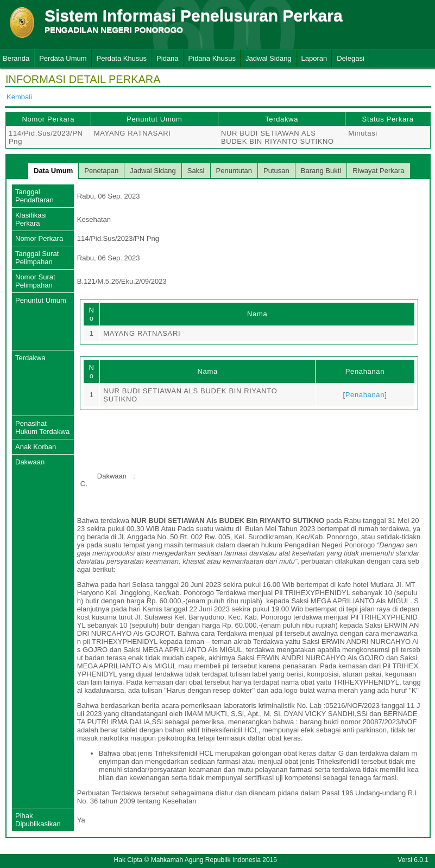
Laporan (314, 58)
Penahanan (365, 395)
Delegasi (351, 58)
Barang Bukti (321, 171)
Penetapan (101, 171)
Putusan (276, 171)
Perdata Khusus (122, 58)
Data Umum (53, 171)
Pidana (167, 58)
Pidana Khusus (212, 58)
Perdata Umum (63, 58)
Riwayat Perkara (378, 171)
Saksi (196, 171)
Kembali (19, 97)
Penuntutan (234, 171)
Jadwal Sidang (269, 58)
